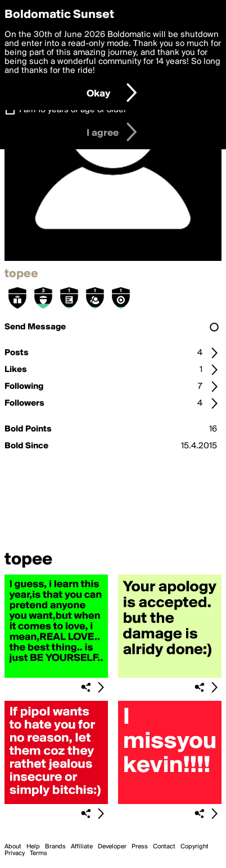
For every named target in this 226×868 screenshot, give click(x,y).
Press (140, 847)
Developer (112, 847)
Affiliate (82, 847)
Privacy (15, 853)
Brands (55, 847)
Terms (39, 853)
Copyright (195, 847)
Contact (164, 847)
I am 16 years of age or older (73, 110)
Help (33, 847)
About (13, 847)
